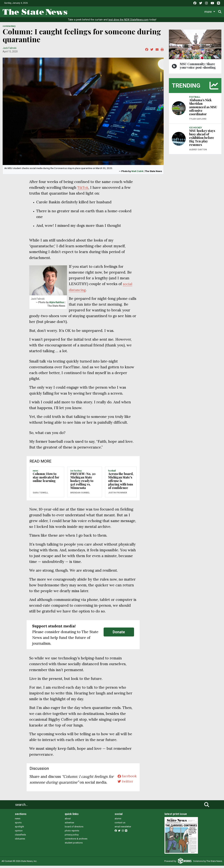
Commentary (145, 11)
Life (88, 11)
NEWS (35, 473)
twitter (125, 785)
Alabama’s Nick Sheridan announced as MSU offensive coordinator (203, 109)
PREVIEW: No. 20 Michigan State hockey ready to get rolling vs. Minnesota (83, 483)
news (18, 821)
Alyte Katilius (57, 305)
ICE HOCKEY (76, 473)
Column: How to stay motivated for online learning (46, 480)
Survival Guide (122, 11)
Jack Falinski (10, 50)
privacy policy (72, 837)
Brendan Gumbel (80, 495)
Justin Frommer (118, 495)
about (68, 821)
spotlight (19, 829)
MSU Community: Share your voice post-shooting (198, 68)
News (75, 11)
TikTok (83, 190)
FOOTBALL (112, 473)
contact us (120, 825)
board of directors (74, 829)
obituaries (20, 841)
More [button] (209, 11)
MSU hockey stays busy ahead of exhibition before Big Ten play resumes (202, 140)
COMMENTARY (9, 29)
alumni (118, 821)
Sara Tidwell (41, 495)
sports (18, 825)
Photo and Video (189, 11)
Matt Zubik (137, 173)
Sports (101, 11)
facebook (126, 779)
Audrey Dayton (198, 152)
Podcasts (167, 11)
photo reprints (72, 833)
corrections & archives (76, 841)
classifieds (20, 837)
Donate (119, 634)
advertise (69, 825)
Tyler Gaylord (198, 121)
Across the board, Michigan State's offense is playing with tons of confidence (121, 483)
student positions (74, 845)
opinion (19, 833)
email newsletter (123, 829)
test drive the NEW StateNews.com (128, 22)
